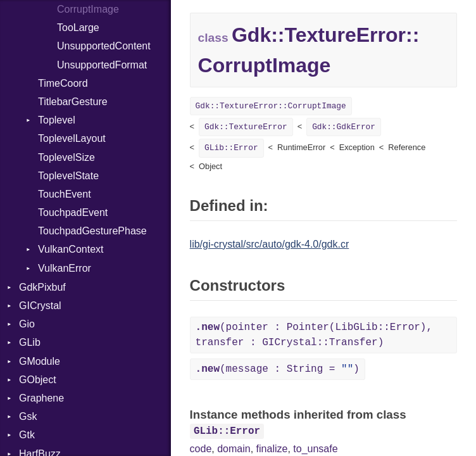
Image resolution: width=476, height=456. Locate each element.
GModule (40, 361)
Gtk (27, 435)
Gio (27, 324)
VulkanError (65, 268)
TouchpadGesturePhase (92, 231)
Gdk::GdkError (344, 127)
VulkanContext (71, 249)
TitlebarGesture (73, 102)
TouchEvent (65, 194)
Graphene (41, 398)
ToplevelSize (66, 157)
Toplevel (57, 120)
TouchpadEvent (73, 212)
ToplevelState (68, 176)
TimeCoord (63, 83)
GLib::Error (231, 148)
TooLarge (78, 28)
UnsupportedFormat (102, 65)
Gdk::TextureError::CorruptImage (271, 106)
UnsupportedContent (104, 46)
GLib (30, 342)
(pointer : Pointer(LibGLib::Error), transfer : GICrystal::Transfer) (314, 335)
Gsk (28, 416)
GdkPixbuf (42, 287)
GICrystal (40, 306)
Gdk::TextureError (246, 127)
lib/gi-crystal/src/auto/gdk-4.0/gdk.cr (270, 244)
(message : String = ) (278, 369)
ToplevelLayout (72, 138)
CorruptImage (88, 9)
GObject (38, 380)
